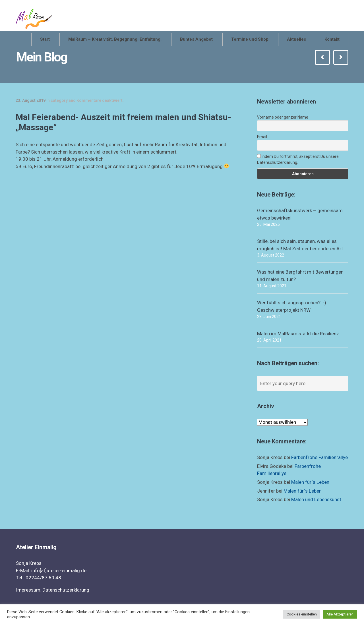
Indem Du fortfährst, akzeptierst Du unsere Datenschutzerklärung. (298, 159)
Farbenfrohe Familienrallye (319, 457)
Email (262, 137)
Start (45, 39)
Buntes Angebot (196, 39)
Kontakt (332, 39)
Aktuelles (296, 39)
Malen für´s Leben (310, 482)
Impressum (28, 590)
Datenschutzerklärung (66, 590)
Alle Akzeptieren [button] (340, 614)
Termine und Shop (250, 39)
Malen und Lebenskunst (316, 499)
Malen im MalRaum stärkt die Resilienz (298, 334)
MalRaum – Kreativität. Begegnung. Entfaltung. (115, 39)
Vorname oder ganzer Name (283, 117)
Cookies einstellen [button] (302, 614)
